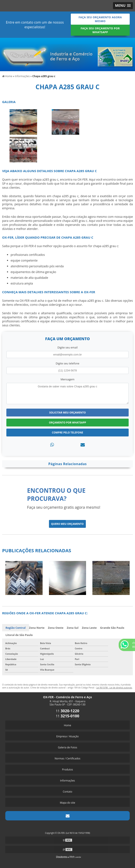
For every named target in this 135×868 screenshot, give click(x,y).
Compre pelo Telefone (67, 433)
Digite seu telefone (67, 363)
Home (68, 725)
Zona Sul (73, 628)
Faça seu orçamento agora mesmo (100, 19)
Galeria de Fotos (67, 747)
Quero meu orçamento (67, 524)
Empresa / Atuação (67, 736)
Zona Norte (37, 628)
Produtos (67, 770)
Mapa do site (67, 803)
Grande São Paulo (112, 628)
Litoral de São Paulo (19, 635)
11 (67, 711)
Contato (67, 792)
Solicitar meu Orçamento (67, 413)
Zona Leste (89, 628)
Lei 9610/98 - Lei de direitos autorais (114, 688)
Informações (67, 781)
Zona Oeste (56, 628)
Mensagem (68, 379)
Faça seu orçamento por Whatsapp (100, 30)
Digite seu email (67, 347)
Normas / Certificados (68, 758)
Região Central (16, 628)
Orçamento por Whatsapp (67, 423)
